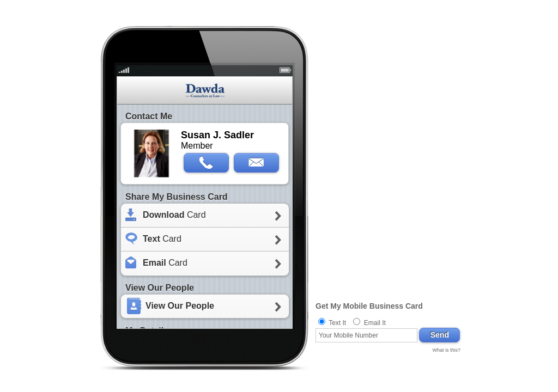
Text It (337, 323)
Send (440, 335)
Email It (375, 323)
